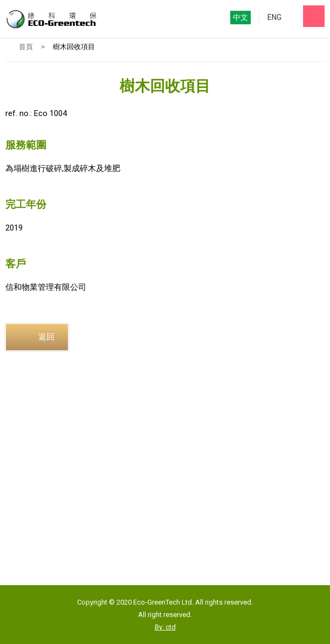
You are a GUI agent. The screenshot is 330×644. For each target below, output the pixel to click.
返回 (46, 337)
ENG (274, 17)
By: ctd (165, 627)
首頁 (26, 47)
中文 (240, 17)
